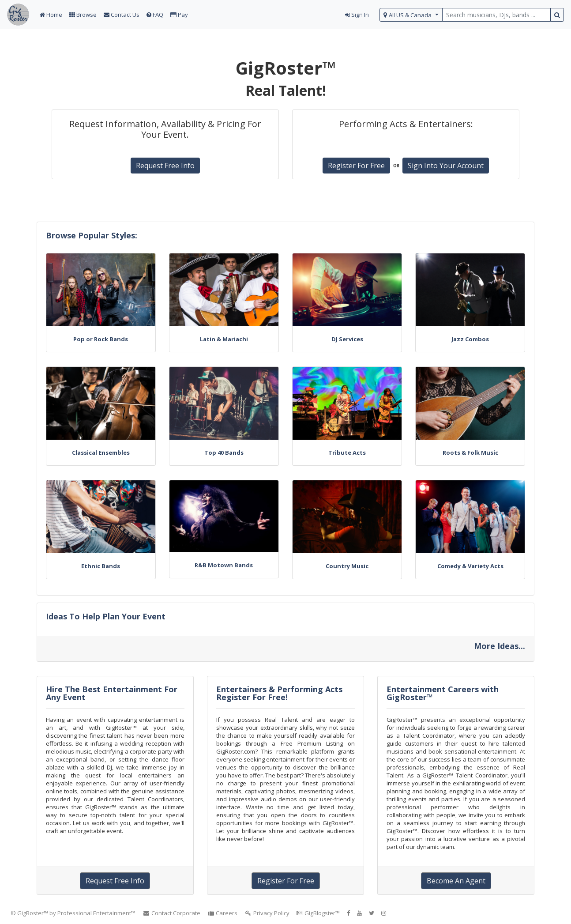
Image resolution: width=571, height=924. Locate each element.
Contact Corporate (171, 913)
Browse (83, 15)
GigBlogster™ (318, 913)
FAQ (155, 15)
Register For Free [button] (356, 166)
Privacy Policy (267, 913)
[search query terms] (496, 15)
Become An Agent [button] (456, 881)
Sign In (357, 15)
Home (51, 15)
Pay (179, 15)
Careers (223, 913)
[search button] (557, 15)
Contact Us (122, 15)
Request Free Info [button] (165, 166)
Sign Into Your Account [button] (446, 166)
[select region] (411, 15)
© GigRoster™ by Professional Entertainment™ (73, 913)
